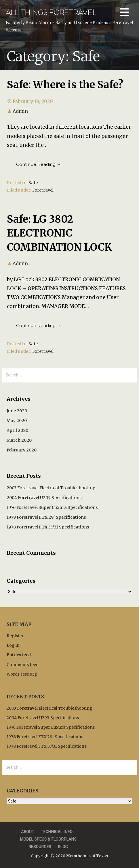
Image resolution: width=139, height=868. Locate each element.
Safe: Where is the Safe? (65, 85)
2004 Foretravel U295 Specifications (44, 498)
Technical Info (57, 832)
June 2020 (17, 411)
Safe (33, 183)
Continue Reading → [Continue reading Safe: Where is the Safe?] (39, 164)
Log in (13, 645)
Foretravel (43, 190)
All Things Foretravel (51, 12)
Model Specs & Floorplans (48, 839)
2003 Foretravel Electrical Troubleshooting (51, 488)
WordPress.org (22, 674)
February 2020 (22, 450)
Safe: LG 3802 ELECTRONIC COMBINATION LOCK (59, 233)
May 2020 (17, 421)
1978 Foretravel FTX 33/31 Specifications (48, 527)
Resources (40, 847)
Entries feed (19, 655)
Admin (20, 111)
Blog (63, 847)
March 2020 (19, 440)
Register (15, 636)
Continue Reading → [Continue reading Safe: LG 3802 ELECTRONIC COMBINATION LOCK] (39, 326)
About (28, 832)
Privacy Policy (112, 837)
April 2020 (17, 430)
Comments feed (23, 665)
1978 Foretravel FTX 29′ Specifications (46, 517)
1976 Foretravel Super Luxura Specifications (52, 507)
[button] (124, 13)
